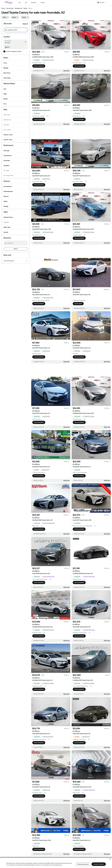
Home (3, 8)
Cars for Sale (10, 8)
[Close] (110, 859)
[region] (56, 863)
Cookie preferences (83, 864)
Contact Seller (78, 304)
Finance (43, 3)
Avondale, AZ (18, 8)
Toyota (25, 8)
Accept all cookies (99, 864)
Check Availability (39, 66)
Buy (20, 3)
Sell (26, 3)
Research (34, 3)
